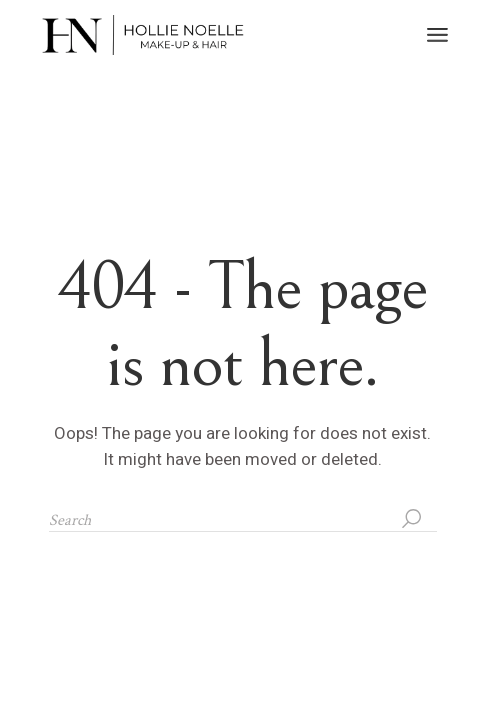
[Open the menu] (437, 35)
